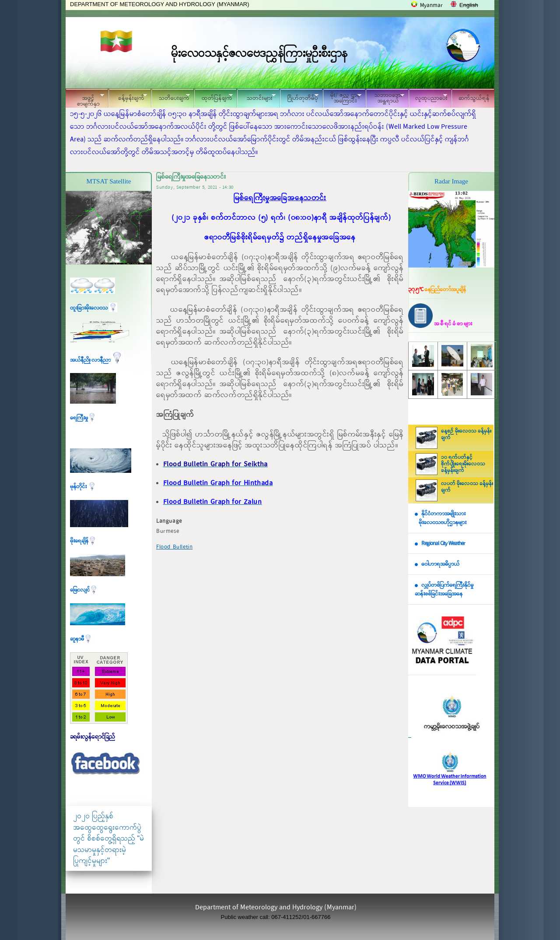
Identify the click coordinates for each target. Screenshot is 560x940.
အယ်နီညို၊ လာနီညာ (97, 360)
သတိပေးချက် (171, 97)
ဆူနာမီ (81, 639)
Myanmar (431, 5)
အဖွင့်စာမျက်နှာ (85, 99)
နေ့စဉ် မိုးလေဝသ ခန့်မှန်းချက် (466, 435)
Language (169, 521)
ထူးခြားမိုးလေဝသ (94, 308)
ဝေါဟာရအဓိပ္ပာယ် (440, 564)
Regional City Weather (443, 544)
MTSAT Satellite (109, 181)
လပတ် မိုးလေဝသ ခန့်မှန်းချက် (467, 487)
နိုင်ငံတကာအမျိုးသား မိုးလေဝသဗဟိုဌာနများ (441, 518)
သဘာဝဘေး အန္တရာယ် (385, 98)
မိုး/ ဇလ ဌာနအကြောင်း (342, 98)
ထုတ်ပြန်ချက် (213, 97)
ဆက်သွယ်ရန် (474, 98)
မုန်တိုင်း (83, 487)
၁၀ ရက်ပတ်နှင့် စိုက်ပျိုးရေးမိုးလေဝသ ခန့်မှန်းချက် (463, 464)
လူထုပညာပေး (428, 97)
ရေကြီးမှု (83, 418)
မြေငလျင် (84, 590)
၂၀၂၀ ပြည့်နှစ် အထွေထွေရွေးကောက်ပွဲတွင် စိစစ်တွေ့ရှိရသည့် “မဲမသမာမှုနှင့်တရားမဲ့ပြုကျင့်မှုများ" (108, 838)
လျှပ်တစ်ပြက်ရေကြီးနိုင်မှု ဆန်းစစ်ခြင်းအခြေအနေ (444, 590)
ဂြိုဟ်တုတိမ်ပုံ (299, 97)
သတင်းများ (256, 97)
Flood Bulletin (174, 547)
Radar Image (451, 181)
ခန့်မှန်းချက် (128, 97)
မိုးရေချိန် (83, 541)
